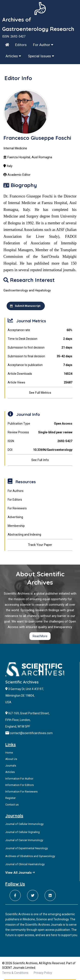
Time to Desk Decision (40, 339)
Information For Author (19, 779)
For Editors (15, 500)
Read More (40, 636)
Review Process (40, 432)
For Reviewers (17, 508)
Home (9, 753)
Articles (13, 56)
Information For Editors (20, 785)
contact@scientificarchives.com (31, 733)
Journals (11, 766)
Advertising (15, 517)
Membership (16, 526)
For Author (43, 45)
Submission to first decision (40, 348)
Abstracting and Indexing (24, 535)
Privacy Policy (43, 973)
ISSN (40, 441)
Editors (21, 45)
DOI (40, 450)
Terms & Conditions (15, 973)
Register (10, 798)
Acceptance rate (40, 330)
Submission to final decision (40, 356)
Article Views (40, 383)
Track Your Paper (40, 545)
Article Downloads (40, 374)
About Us (11, 759)
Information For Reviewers (21, 792)
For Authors (16, 491)
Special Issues (41, 56)
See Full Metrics (40, 393)
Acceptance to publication (40, 365)
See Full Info (40, 460)
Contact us (12, 805)
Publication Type (40, 424)
